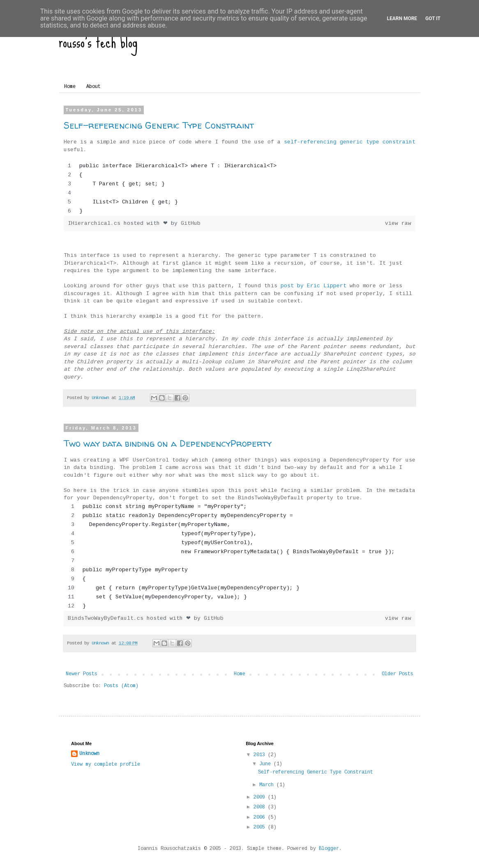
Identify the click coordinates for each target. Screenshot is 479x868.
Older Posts (397, 674)
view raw (398, 223)
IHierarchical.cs (96, 223)
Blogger (329, 849)
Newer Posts (82, 674)
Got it (433, 18)
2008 (261, 807)
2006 (261, 817)
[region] (239, 189)
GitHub (191, 223)
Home (70, 87)
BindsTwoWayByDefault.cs (107, 618)
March (268, 785)
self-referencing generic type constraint (350, 142)
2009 (261, 797)
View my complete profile (106, 764)
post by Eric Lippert (313, 286)
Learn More (402, 18)
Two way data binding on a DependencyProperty (168, 443)
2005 (261, 827)
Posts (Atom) (121, 686)
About (93, 87)
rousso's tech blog (98, 42)
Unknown (89, 754)
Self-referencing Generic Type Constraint (159, 125)
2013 (261, 755)
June (266, 764)
